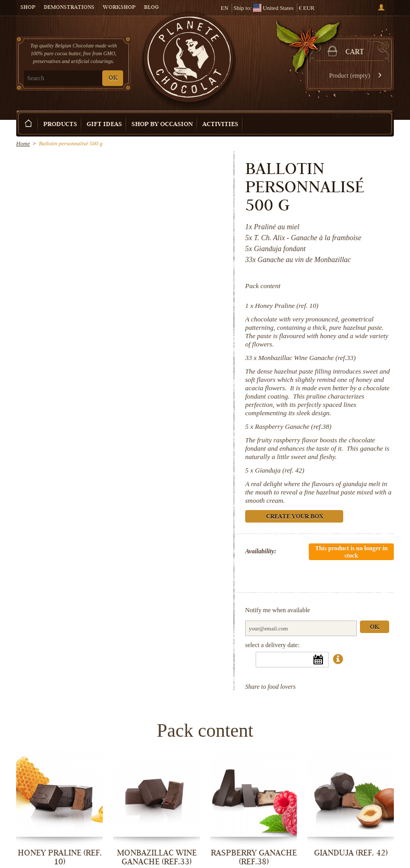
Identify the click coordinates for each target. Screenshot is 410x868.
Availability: (261, 551)
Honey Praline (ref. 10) (287, 306)
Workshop (119, 8)
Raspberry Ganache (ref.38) (293, 426)
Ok (375, 628)
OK (113, 78)
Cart (355, 53)
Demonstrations (69, 8)
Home (23, 143)
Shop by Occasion (162, 125)
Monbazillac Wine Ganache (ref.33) (307, 358)
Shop (28, 8)
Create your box (360, 116)
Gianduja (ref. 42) (280, 470)
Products (60, 125)
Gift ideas (104, 125)
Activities (220, 125)
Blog (151, 8)
